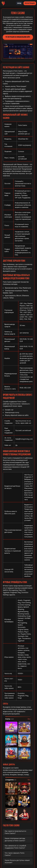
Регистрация (30, 3)
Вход (19, 3)
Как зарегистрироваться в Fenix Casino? (15, 832)
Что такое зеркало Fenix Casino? (15, 854)
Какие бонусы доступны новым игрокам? (17, 861)
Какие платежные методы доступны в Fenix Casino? (15, 840)
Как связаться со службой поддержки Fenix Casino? (15, 847)
